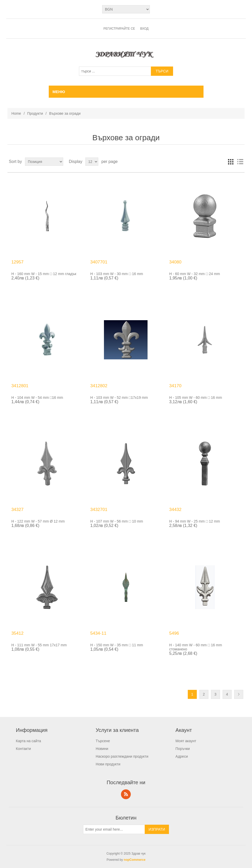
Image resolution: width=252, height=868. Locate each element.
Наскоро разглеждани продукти (122, 756)
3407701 (99, 262)
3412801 (20, 386)
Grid (231, 162)
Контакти (23, 749)
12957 (17, 262)
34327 (17, 510)
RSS (126, 794)
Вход (144, 29)
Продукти (35, 113)
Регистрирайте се (119, 29)
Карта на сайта (29, 741)
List (240, 162)
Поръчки (183, 749)
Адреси (182, 756)
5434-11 (98, 633)
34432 (175, 510)
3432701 (99, 510)
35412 (17, 633)
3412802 (99, 386)
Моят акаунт (186, 741)
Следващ (239, 694)
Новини (102, 749)
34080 (175, 262)
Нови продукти (108, 764)
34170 (175, 386)
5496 (174, 633)
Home (16, 113)
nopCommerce (135, 860)
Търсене (103, 741)
